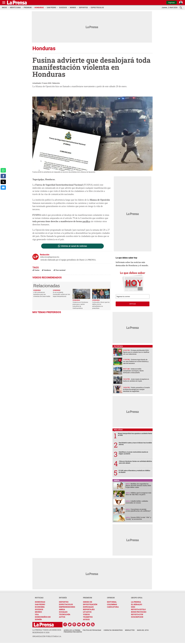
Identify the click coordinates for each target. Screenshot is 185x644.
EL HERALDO (137, 604)
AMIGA (62, 609)
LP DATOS (87, 612)
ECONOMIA (40, 607)
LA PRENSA (136, 602)
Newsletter (130, 630)
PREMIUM (87, 598)
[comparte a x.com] (3, 182)
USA (37, 614)
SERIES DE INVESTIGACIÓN (90, 603)
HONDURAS (40, 602)
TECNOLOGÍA (65, 614)
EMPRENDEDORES (67, 607)
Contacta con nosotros (113, 630)
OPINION (111, 598)
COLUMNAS (112, 604)
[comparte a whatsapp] (3, 170)
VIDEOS (86, 614)
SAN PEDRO (40, 604)
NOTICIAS (39, 598)
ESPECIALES (88, 607)
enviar (133, 304)
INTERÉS (63, 598)
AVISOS (86, 619)
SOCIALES (63, 612)
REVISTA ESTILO (138, 609)
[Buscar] (181, 8)
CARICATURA (113, 607)
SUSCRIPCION (137, 617)
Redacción (56, 83)
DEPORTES (64, 602)
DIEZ (133, 607)
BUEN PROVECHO (139, 612)
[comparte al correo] (3, 188)
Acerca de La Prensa (72, 630)
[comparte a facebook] (3, 176)
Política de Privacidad (92, 630)
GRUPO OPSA (137, 598)
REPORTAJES (89, 609)
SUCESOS (39, 609)
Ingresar (172, 3)
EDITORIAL (112, 602)
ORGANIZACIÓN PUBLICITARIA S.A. (47, 636)
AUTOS (62, 617)
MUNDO (38, 612)
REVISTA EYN (137, 614)
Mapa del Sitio (143, 630)
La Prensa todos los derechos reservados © (47, 631)
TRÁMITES (88, 617)
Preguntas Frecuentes (73, 632)
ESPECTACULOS (66, 604)
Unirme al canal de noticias (74, 246)
